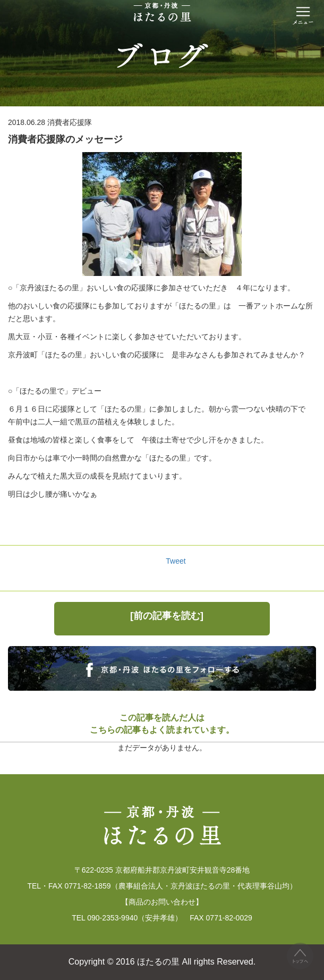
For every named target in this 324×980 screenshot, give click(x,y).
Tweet (176, 561)
